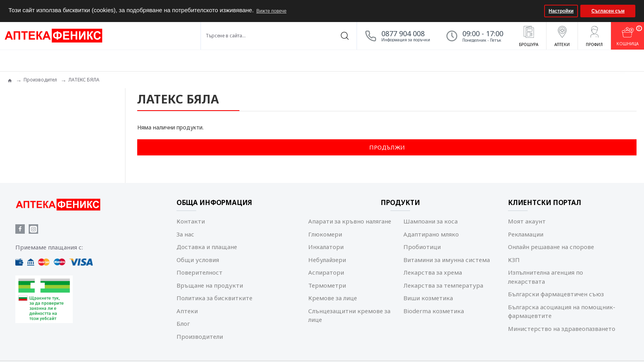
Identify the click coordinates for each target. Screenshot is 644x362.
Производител (40, 80)
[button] (537, 11)
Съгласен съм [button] (608, 11)
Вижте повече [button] (271, 11)
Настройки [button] (561, 11)
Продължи (387, 147)
